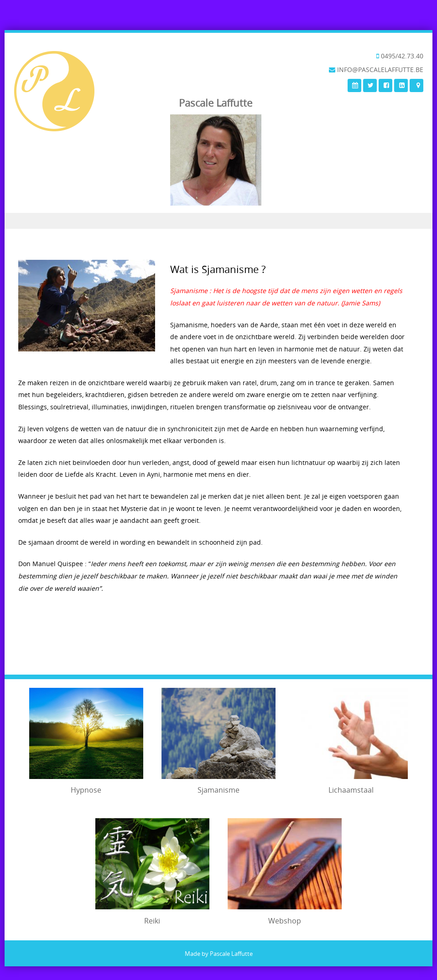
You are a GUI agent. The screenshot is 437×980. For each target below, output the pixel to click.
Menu (218, 221)
